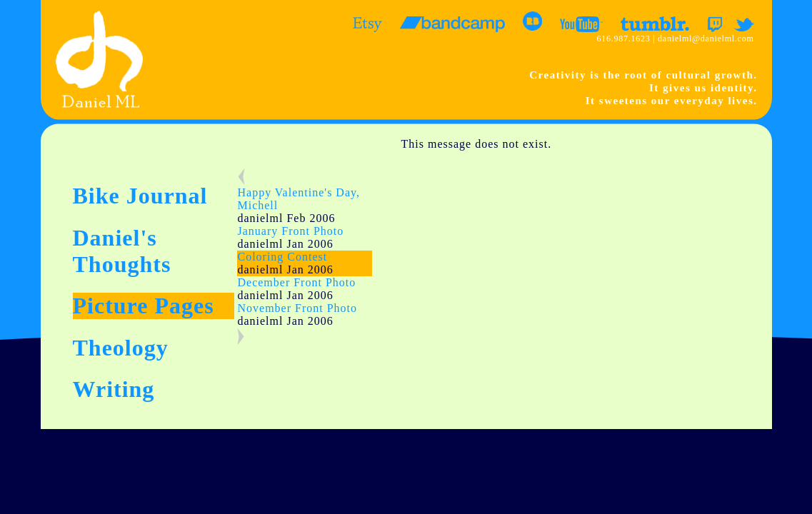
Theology (121, 348)
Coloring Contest (282, 257)
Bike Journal (140, 196)
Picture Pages (144, 306)
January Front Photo (290, 231)
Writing (114, 389)
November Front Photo (297, 308)
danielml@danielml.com (706, 39)
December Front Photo (296, 282)
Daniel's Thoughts (122, 251)
